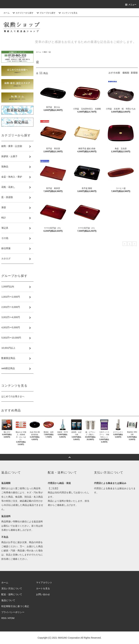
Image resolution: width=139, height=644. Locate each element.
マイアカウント (44, 583)
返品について (8, 600)
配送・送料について (12, 594)
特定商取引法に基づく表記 (15, 606)
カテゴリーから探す (23, 13)
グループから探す (46, 13)
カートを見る (43, 588)
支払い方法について (12, 588)
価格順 (126, 73)
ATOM (11, 618)
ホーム (7, 13)
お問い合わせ (43, 594)
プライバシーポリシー (13, 612)
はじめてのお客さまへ (13, 396)
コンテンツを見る (68, 13)
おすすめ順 (114, 73)
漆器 (45, 52)
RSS (4, 618)
